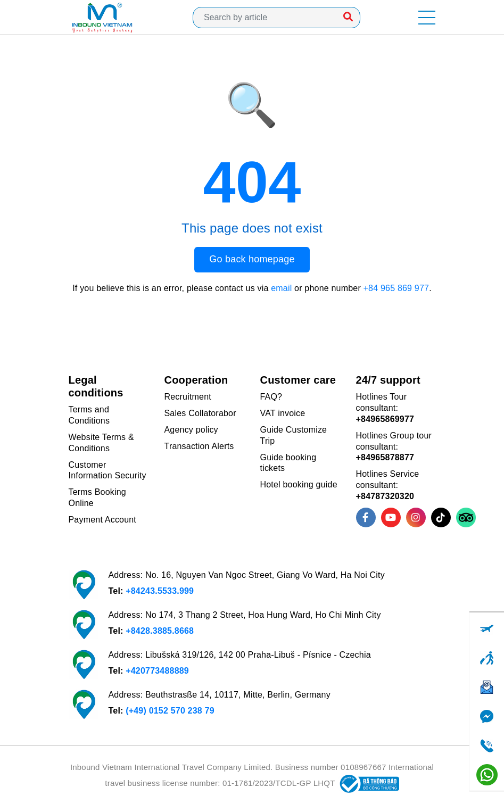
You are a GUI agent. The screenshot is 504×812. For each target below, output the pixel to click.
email (281, 288)
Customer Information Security (108, 470)
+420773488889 (157, 671)
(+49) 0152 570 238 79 (170, 711)
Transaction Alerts (199, 446)
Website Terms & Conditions (101, 443)
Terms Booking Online (97, 498)
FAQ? (271, 397)
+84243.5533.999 (160, 591)
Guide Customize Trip (294, 435)
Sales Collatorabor (200, 413)
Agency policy (191, 430)
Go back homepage (252, 259)
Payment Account (103, 520)
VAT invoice (283, 413)
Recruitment (188, 397)
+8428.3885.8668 (160, 631)
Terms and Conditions (89, 415)
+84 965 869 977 (396, 288)
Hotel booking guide (299, 484)
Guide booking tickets (288, 463)
